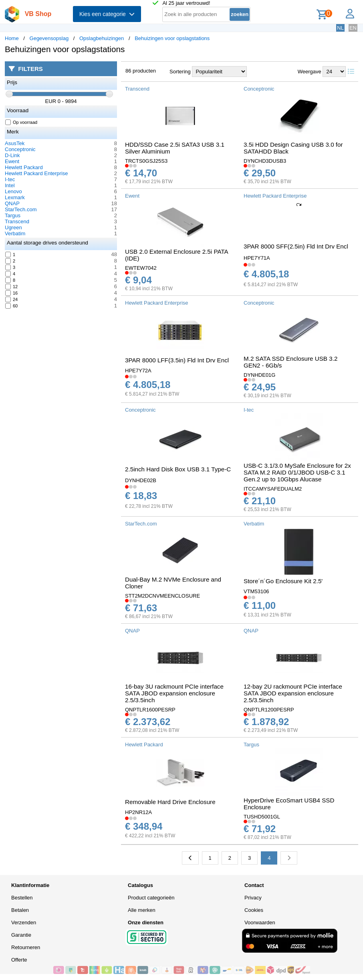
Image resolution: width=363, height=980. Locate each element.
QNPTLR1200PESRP (269, 710)
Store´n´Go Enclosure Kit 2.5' (283, 581)
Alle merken (142, 910)
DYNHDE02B (141, 480)
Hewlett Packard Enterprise (36, 173)
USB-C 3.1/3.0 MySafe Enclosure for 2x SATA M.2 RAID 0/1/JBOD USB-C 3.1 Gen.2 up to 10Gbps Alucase (297, 472)
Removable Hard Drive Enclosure (170, 802)
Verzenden (24, 922)
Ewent (12, 161)
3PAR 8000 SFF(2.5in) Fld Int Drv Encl (296, 246)
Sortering (180, 72)
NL (340, 28)
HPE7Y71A (257, 258)
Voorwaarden (260, 922)
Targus (13, 215)
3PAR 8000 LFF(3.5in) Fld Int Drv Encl (177, 360)
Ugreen (13, 227)
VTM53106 (256, 591)
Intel (10, 185)
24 (12, 299)
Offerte (19, 960)
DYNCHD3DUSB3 (265, 161)
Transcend (17, 221)
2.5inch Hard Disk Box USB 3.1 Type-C (178, 469)
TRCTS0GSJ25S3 (146, 161)
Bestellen (22, 898)
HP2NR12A (138, 812)
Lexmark (15, 197)
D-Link (12, 155)
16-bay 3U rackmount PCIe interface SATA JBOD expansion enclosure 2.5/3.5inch (174, 693)
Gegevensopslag (49, 38)
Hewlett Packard (24, 167)
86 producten (141, 71)
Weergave (310, 72)
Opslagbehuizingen (102, 38)
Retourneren (26, 947)
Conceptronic (20, 149)
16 (12, 293)
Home (12, 38)
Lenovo (13, 191)
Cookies (254, 910)
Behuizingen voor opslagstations (172, 38)
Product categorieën (151, 898)
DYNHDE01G (259, 375)
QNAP (12, 203)
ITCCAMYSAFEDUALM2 (273, 489)
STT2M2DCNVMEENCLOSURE (162, 596)
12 (12, 287)
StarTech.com (21, 209)
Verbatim (15, 233)
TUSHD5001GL (262, 817)
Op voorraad (21, 122)
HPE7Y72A (138, 371)
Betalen (20, 910)
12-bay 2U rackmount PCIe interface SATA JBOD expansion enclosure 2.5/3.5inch (293, 693)
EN (353, 28)
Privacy (253, 898)
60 (12, 306)
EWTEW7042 (141, 268)
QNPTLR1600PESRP (150, 710)
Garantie (21, 935)
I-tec (10, 179)
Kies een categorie (107, 14)
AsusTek (15, 143)
